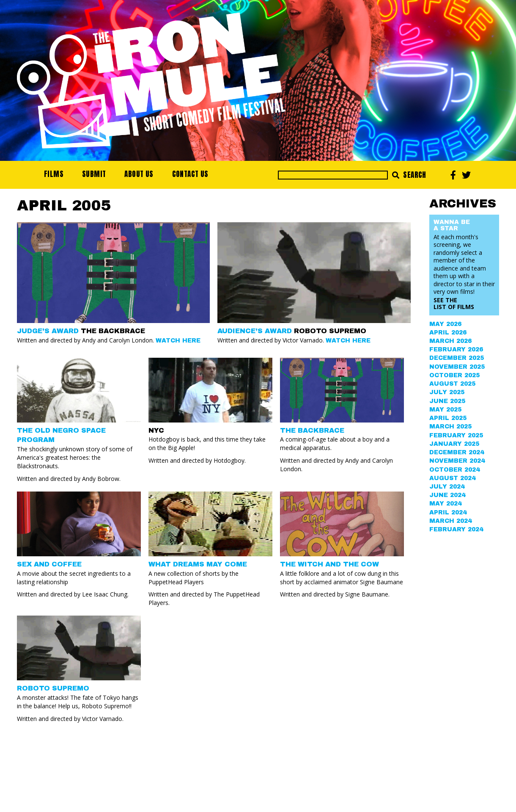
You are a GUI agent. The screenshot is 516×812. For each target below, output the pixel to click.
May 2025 (445, 410)
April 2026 (448, 333)
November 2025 (457, 367)
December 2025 (457, 358)
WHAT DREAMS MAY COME (198, 564)
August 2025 (452, 384)
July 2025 (447, 392)
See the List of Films (454, 303)
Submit (94, 174)
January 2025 (454, 444)
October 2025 (454, 375)
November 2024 (457, 461)
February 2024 (456, 529)
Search (409, 175)
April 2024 (448, 512)
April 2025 (448, 418)
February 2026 (456, 349)
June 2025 (447, 401)
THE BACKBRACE (312, 430)
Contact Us (190, 174)
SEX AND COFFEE (49, 564)
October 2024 (454, 470)
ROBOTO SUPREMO (53, 688)
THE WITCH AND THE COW (329, 564)
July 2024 (447, 487)
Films (54, 174)
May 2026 (445, 324)
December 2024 (457, 452)
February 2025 (456, 435)
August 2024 (452, 478)
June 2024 (447, 495)
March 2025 (450, 427)
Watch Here (178, 341)
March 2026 (450, 341)
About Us (139, 174)
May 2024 (445, 504)
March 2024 (450, 521)
